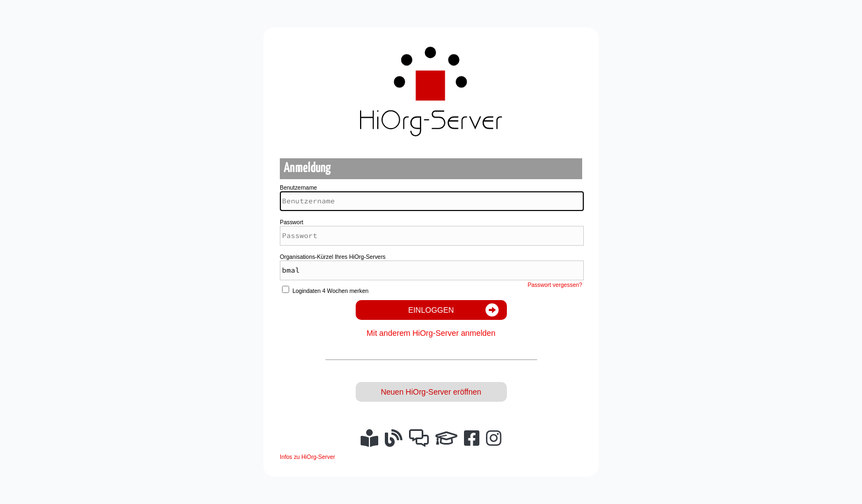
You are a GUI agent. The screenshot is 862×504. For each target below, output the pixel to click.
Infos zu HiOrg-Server (307, 457)
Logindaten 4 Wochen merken (330, 291)
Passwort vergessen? (555, 285)
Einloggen (431, 310)
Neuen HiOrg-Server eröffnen (431, 392)
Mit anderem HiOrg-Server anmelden (431, 333)
